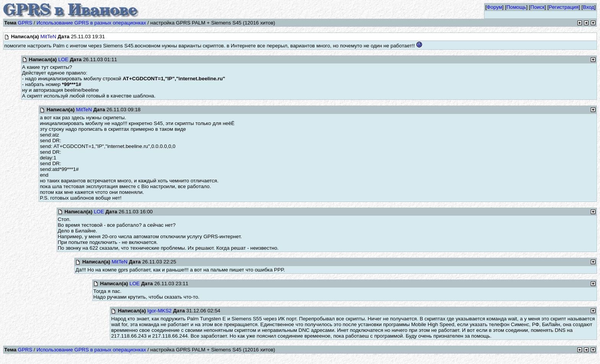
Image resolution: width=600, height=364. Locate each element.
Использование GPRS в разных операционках (91, 23)
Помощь (516, 7)
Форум (495, 7)
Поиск (537, 7)
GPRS (25, 23)
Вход (589, 7)
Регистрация (564, 7)
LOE (63, 59)
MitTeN (48, 37)
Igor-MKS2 (160, 311)
